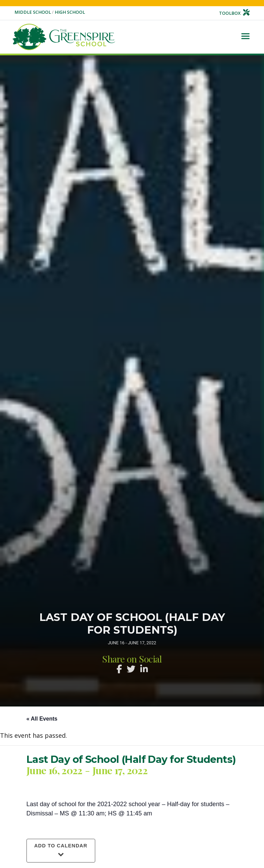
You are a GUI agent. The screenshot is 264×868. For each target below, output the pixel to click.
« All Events (42, 719)
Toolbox (234, 13)
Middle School (33, 12)
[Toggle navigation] (245, 37)
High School (70, 12)
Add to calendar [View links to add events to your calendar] (61, 846)
